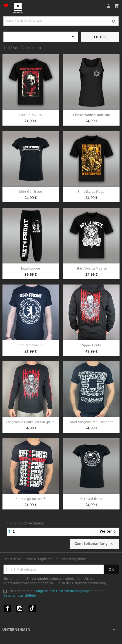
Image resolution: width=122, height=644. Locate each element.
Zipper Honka (91, 345)
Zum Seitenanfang (94, 544)
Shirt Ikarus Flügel (92, 191)
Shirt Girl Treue (31, 191)
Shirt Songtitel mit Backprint (91, 422)
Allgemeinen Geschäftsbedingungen (64, 591)
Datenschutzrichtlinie (20, 595)
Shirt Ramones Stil (30, 345)
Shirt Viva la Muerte (92, 268)
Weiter (109, 532)
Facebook (7, 608)
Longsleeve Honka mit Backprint (30, 422)
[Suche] (61, 21)
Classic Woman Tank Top (91, 115)
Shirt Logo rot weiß (31, 499)
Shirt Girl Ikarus (91, 499)
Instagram (20, 608)
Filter (100, 37)
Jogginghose (31, 268)
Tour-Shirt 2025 (30, 115)
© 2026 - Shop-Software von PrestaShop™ (36, 638)
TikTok (32, 608)
